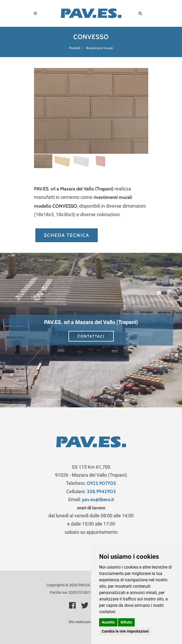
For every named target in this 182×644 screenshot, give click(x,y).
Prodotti (75, 48)
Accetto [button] (108, 622)
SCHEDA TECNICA (67, 235)
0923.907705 (101, 483)
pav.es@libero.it (98, 500)
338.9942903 (101, 492)
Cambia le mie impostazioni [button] (125, 631)
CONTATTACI (91, 336)
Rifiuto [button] (126, 622)
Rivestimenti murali (100, 48)
